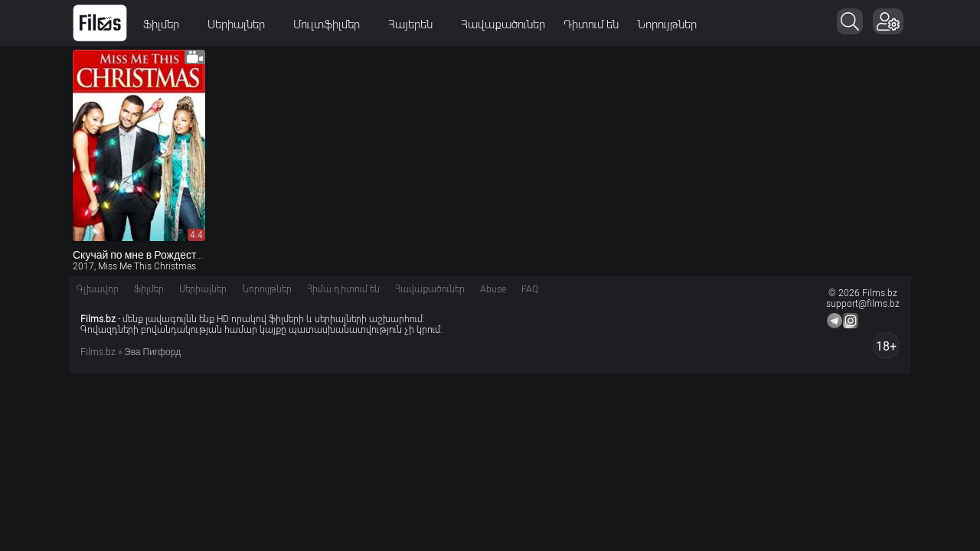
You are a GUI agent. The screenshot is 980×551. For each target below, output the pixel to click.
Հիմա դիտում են (343, 289)
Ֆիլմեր (166, 24)
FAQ (530, 289)
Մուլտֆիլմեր (332, 24)
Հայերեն (415, 24)
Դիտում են (591, 24)
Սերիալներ (241, 24)
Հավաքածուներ (503, 24)
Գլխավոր (98, 289)
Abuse (493, 289)
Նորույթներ (667, 24)
